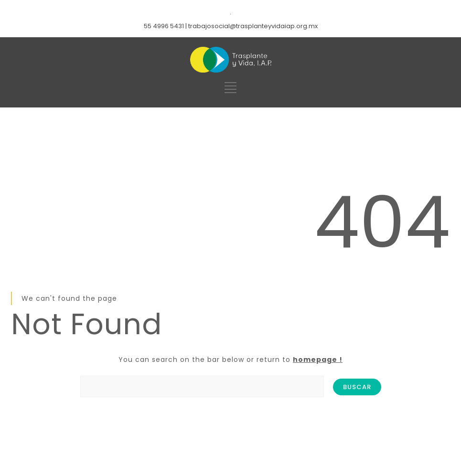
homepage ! (318, 360)
